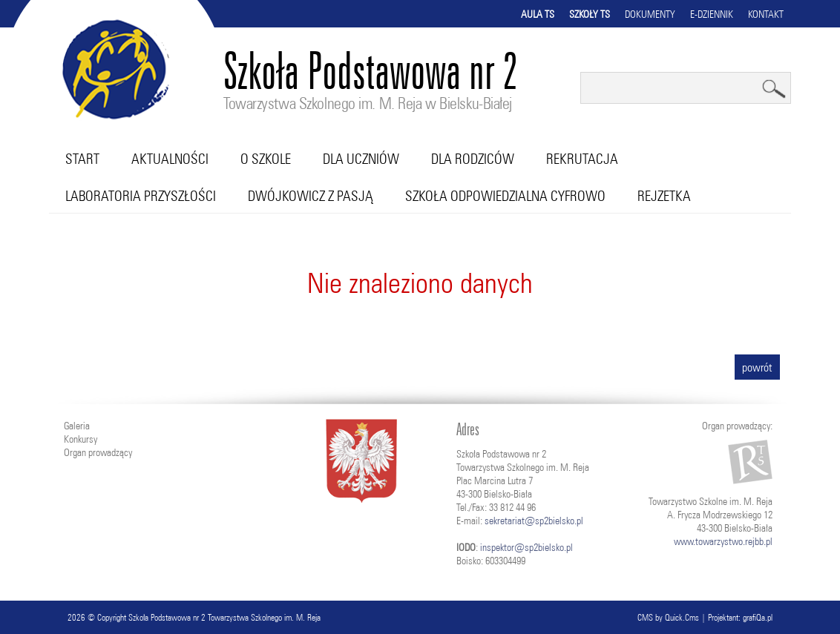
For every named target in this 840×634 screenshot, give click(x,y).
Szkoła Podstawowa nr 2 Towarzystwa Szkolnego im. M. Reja (224, 617)
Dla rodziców (473, 159)
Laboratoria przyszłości (141, 196)
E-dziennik (712, 14)
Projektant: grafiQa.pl (740, 617)
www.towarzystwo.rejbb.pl (723, 541)
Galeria (77, 426)
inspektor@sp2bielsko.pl (526, 547)
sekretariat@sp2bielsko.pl (534, 521)
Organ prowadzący (98, 452)
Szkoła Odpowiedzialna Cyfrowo (505, 196)
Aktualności (170, 159)
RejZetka (664, 196)
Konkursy (81, 439)
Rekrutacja (582, 159)
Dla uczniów (361, 159)
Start (82, 159)
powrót (757, 367)
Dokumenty (650, 14)
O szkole (266, 159)
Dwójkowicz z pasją (311, 196)
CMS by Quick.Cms (668, 617)
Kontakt (766, 14)
